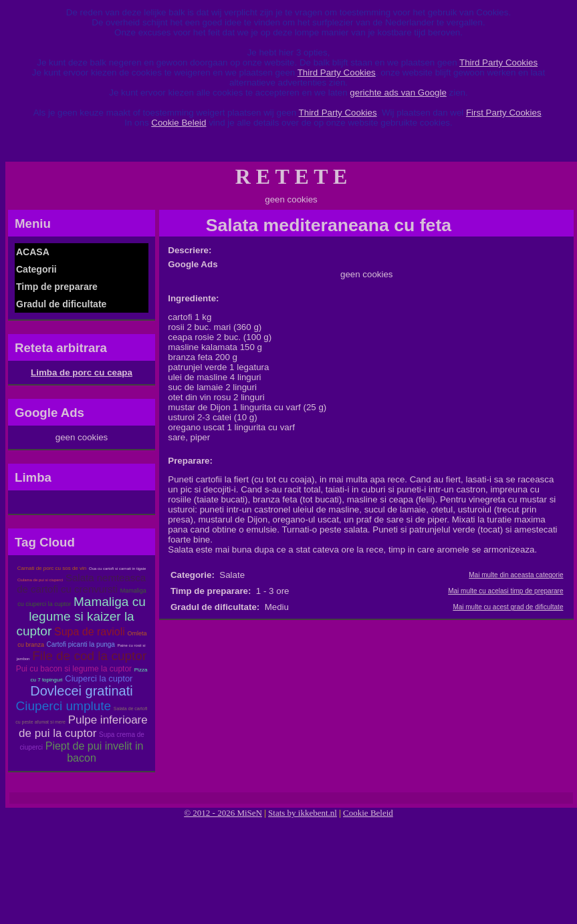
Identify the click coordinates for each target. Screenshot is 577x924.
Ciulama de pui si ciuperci (40, 580)
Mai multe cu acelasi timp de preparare (505, 591)
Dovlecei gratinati (81, 691)
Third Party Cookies (498, 62)
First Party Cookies (504, 113)
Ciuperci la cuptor (99, 678)
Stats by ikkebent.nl (303, 813)
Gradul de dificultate (61, 304)
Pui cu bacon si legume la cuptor (74, 669)
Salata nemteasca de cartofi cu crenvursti (81, 583)
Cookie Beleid (179, 123)
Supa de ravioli (90, 632)
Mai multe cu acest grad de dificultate (508, 607)
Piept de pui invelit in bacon (95, 752)
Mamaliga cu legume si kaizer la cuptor (81, 616)
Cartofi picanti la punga (81, 644)
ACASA (33, 252)
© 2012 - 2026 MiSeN (223, 813)
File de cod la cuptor (89, 656)
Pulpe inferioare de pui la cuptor (83, 727)
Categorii (36, 269)
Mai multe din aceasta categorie (516, 575)
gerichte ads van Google (398, 93)
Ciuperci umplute (64, 706)
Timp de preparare (57, 287)
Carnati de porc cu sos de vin (52, 568)
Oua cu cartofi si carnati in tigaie (117, 569)
